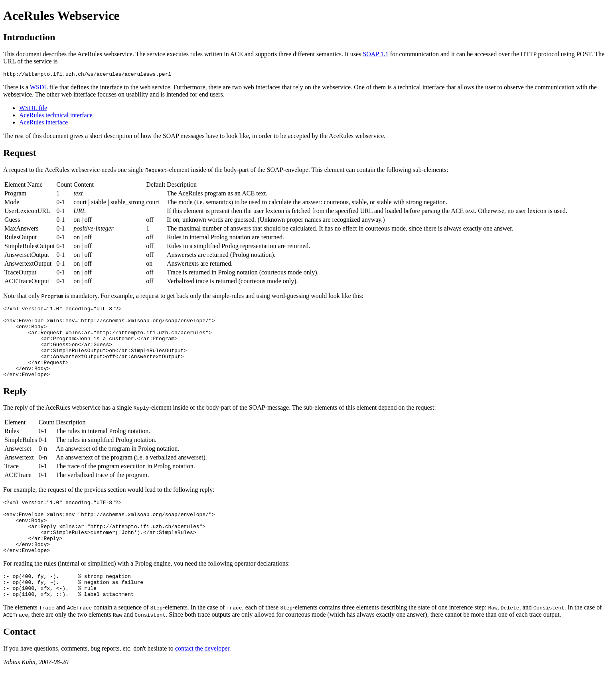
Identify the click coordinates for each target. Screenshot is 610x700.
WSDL (39, 88)
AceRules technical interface (56, 116)
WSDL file (33, 109)
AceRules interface (43, 123)
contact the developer (202, 679)
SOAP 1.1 (375, 54)
